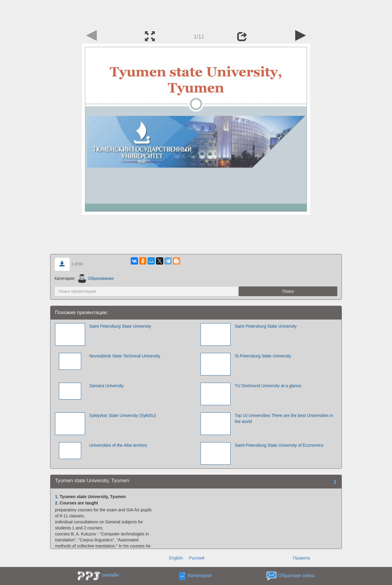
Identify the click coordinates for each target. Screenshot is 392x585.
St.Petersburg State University (263, 356)
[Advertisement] (196, 14)
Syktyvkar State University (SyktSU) (123, 415)
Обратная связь (296, 576)
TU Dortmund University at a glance (268, 386)
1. (57, 497)
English (176, 558)
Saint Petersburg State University (120, 326)
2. (57, 503)
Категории (200, 576)
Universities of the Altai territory (118, 445)
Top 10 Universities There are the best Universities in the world (284, 418)
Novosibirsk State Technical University (125, 356)
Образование (96, 278)
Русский (197, 558)
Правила (301, 558)
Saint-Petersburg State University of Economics (279, 445)
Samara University (106, 386)
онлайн (110, 575)
